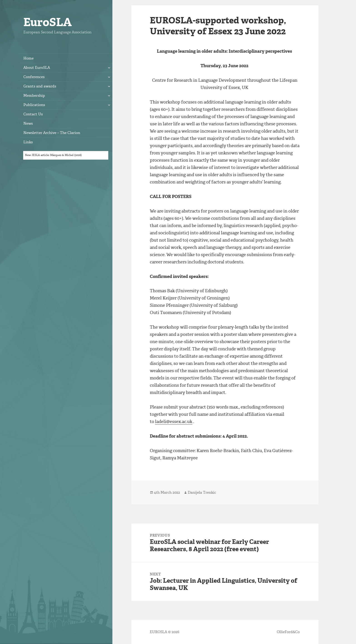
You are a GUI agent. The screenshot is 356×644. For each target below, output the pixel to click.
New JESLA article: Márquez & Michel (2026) (53, 155)
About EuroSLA (37, 68)
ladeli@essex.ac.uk (174, 422)
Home (28, 58)
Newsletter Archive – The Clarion (52, 133)
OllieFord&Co (288, 632)
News (28, 123)
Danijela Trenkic (202, 492)
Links (28, 142)
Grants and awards (40, 86)
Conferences (34, 77)
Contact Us (33, 114)
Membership (34, 95)
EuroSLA (48, 22)
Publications (34, 105)
